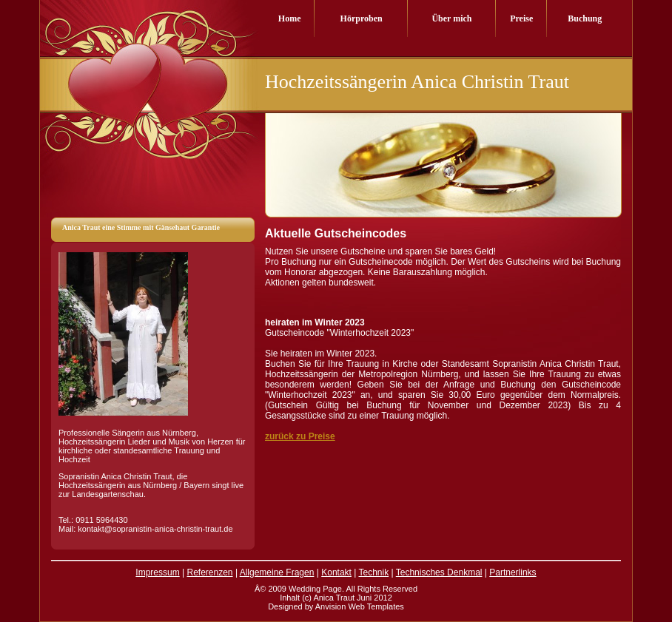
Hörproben (362, 18)
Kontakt (336, 572)
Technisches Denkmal (439, 572)
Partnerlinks (513, 572)
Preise (521, 18)
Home (290, 18)
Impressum (157, 572)
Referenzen (210, 572)
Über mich (451, 18)
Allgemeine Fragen (277, 572)
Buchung (585, 18)
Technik (373, 572)
